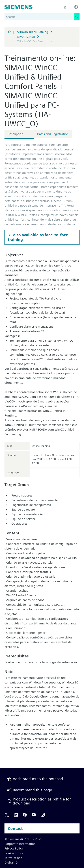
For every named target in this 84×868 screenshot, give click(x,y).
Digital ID (11, 862)
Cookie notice (14, 853)
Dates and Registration (53, 134)
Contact (15, 828)
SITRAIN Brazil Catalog (33, 32)
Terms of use (13, 858)
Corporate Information (20, 844)
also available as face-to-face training (38, 237)
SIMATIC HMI (26, 37)
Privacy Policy (14, 848)
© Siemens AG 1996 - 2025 (23, 839)
